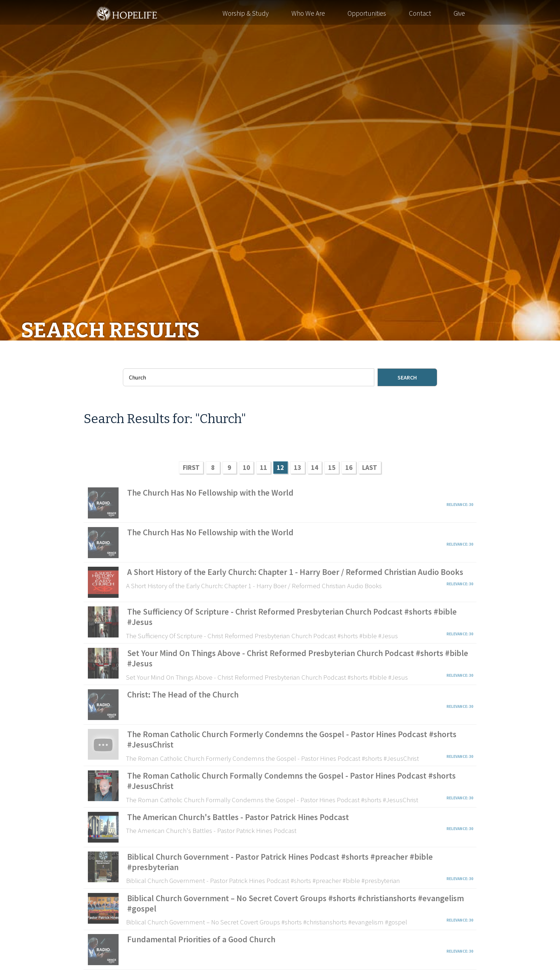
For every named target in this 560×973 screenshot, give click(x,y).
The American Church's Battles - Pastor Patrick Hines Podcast (238, 817)
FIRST (191, 467)
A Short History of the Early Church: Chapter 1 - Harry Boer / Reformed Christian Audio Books (295, 572)
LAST (370, 467)
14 (315, 467)
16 (349, 467)
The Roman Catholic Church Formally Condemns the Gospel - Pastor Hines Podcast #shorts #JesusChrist (291, 781)
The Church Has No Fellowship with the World (210, 493)
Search (407, 377)
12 (280, 467)
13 (297, 467)
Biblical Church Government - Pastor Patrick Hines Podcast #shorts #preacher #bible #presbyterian (280, 862)
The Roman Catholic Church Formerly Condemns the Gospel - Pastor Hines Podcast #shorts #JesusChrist (292, 739)
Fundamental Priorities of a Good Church (201, 939)
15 (332, 467)
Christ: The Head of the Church (183, 694)
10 (246, 467)
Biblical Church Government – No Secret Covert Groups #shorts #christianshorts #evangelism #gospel (296, 903)
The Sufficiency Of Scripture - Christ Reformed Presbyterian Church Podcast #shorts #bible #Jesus (292, 617)
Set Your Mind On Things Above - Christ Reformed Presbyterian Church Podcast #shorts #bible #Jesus (298, 658)
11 (264, 467)
